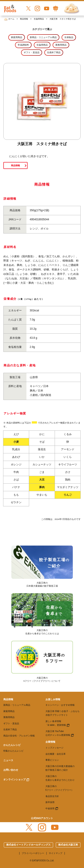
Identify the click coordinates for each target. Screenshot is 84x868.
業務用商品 (9, 717)
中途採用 (50, 808)
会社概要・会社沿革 (56, 754)
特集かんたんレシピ (13, 751)
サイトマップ (56, 853)
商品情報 (15, 165)
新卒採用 (50, 802)
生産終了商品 (10, 729)
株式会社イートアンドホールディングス (28, 845)
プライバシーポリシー (33, 853)
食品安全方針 (52, 796)
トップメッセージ (54, 748)
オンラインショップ (14, 779)
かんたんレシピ (12, 745)
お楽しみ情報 (53, 699)
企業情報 (50, 742)
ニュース (8, 760)
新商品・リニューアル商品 (17, 705)
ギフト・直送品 (11, 723)
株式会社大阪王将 (68, 845)
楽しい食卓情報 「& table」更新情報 (56, 723)
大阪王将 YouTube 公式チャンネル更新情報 (58, 733)
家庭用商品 (9, 711)
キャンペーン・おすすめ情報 (60, 705)
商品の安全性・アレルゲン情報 (19, 736)
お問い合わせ (11, 770)
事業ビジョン (52, 760)
